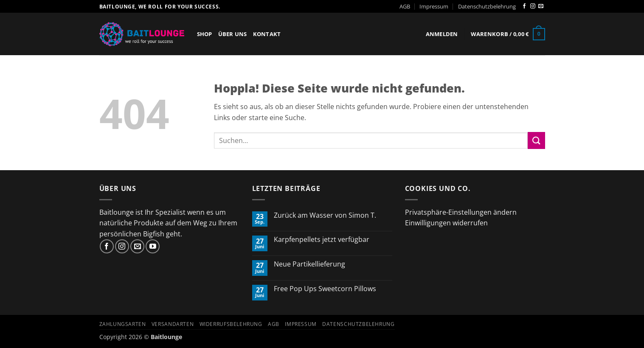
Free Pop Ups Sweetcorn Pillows (325, 289)
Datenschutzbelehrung (487, 6)
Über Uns (233, 34)
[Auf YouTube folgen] (153, 246)
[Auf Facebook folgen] (524, 6)
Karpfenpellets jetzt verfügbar (322, 240)
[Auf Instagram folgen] (533, 6)
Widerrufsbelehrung (231, 324)
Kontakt (267, 34)
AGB (405, 6)
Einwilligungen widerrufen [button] (446, 223)
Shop (205, 34)
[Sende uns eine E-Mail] (541, 6)
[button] (442, 34)
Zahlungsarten (123, 324)
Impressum (434, 6)
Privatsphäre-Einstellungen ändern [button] (461, 212)
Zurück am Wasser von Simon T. (325, 215)
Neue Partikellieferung (309, 264)
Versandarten (173, 324)
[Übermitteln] (536, 140)
